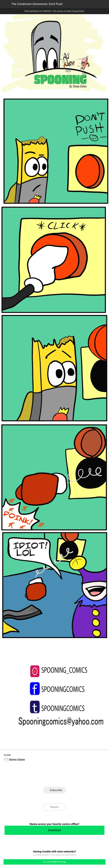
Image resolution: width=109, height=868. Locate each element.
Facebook (42, 778)
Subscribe (56, 790)
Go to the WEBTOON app (54, 862)
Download (54, 830)
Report (54, 807)
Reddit (80, 778)
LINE (29, 778)
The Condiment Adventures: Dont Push (37, 4)
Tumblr (67, 778)
